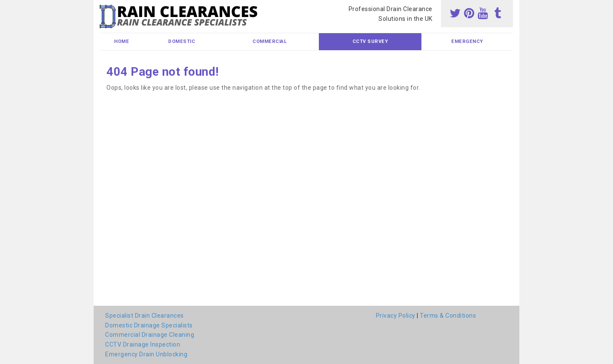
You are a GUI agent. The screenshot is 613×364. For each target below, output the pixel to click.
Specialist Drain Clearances (145, 316)
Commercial (269, 41)
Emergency (467, 41)
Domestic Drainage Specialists (149, 325)
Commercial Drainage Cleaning (150, 335)
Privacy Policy (396, 316)
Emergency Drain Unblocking (146, 354)
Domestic (182, 41)
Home (122, 41)
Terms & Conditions (448, 316)
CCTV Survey (370, 41)
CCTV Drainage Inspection (143, 344)
